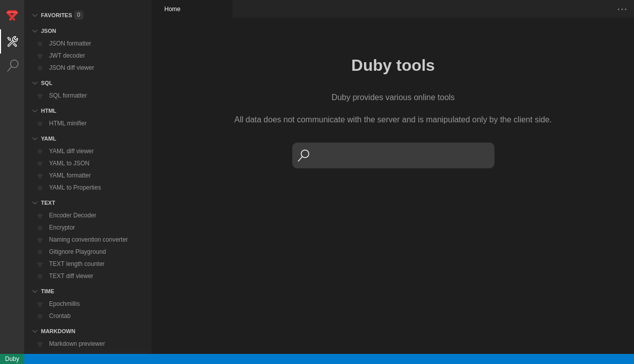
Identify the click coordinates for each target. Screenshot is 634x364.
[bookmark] (40, 43)
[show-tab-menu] (622, 9)
